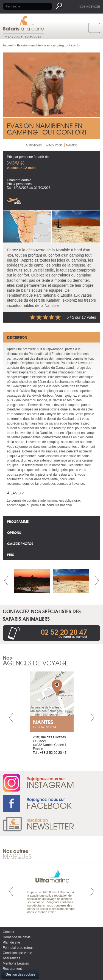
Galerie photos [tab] (20, 543)
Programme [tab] (18, 521)
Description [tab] (17, 337)
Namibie (72, 145)
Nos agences (90, 6)
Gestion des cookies (20, 974)
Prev (6, 581)
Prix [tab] (11, 554)
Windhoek (54, 145)
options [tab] (14, 532)
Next (97, 581)
